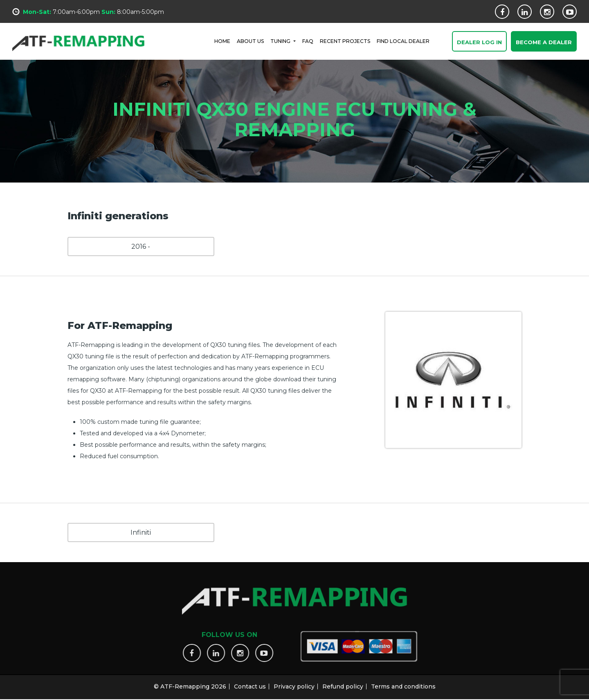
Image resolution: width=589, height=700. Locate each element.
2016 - (141, 246)
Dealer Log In (479, 43)
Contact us (250, 683)
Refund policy (343, 683)
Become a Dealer (544, 43)
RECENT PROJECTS (345, 41)
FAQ (308, 41)
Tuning (281, 41)
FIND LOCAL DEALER (403, 41)
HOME (222, 41)
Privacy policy (294, 683)
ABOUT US (250, 41)
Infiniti (141, 532)
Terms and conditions (403, 683)
